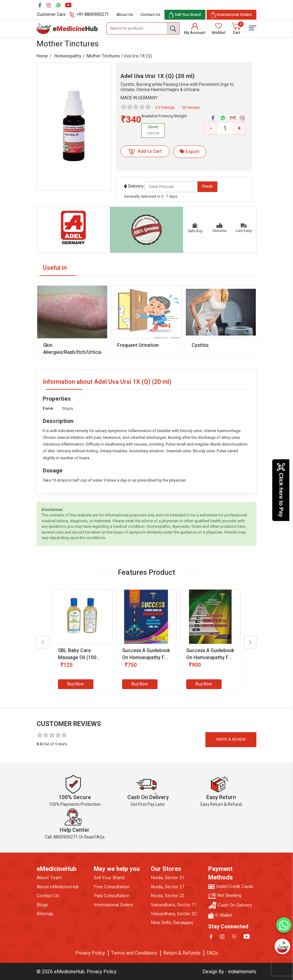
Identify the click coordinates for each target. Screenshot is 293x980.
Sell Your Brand (109, 878)
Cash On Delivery (230, 906)
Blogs (42, 905)
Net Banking (225, 896)
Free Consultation (112, 887)
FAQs (212, 953)
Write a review (231, 739)
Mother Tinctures (103, 56)
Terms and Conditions (134, 953)
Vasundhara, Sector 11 (174, 905)
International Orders (114, 905)
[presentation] (43, 642)
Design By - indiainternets (229, 972)
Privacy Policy (90, 953)
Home (42, 56)
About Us (125, 15)
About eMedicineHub (58, 887)
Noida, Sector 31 (168, 878)
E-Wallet (220, 915)
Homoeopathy (68, 56)
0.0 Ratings (165, 108)
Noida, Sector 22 (168, 896)
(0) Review (191, 108)
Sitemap (45, 914)
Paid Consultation (112, 896)
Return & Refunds (182, 953)
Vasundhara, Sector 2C (174, 914)
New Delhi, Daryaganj (172, 923)
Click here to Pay (281, 490)
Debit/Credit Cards (231, 887)
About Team (49, 878)
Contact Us (150, 15)
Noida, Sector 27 (168, 887)
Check (207, 186)
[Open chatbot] (282, 946)
